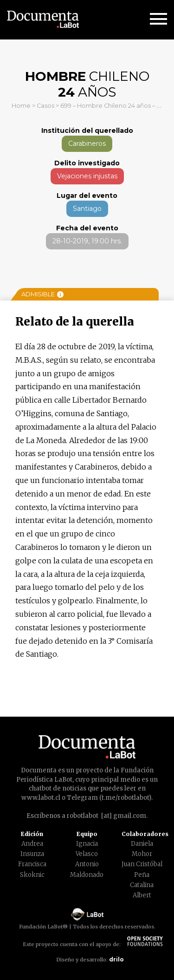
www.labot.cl (41, 798)
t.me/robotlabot (125, 798)
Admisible (42, 294)
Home (21, 106)
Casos (45, 106)
